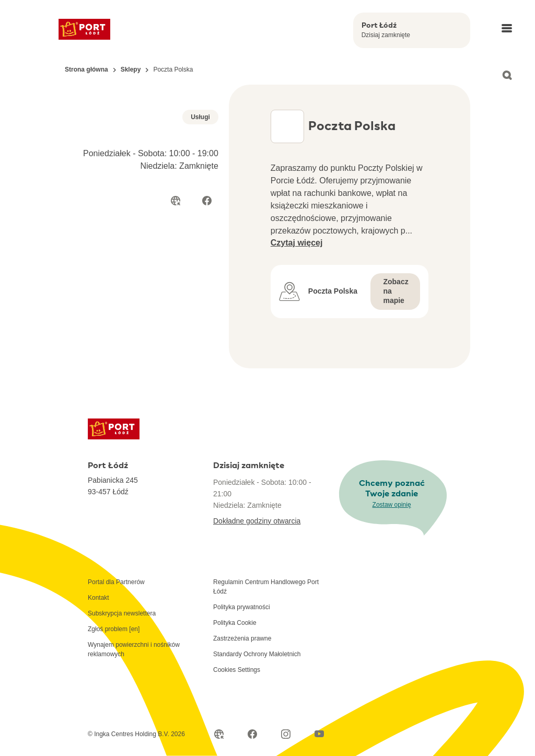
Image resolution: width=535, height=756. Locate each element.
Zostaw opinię (392, 505)
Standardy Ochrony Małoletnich (257, 654)
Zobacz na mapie (396, 291)
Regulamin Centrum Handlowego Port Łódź (266, 587)
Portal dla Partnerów (116, 582)
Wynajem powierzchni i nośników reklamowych (134, 649)
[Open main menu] (507, 28)
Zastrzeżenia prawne (242, 638)
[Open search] (507, 75)
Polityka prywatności (242, 607)
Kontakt (98, 598)
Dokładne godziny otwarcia (257, 521)
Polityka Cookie (235, 623)
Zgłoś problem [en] (114, 629)
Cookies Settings (237, 670)
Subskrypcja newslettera (122, 613)
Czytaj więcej (297, 243)
